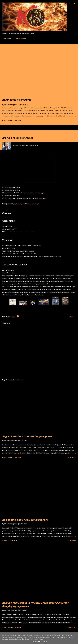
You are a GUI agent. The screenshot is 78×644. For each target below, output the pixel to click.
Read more (72, 458)
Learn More (36, 642)
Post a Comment (15, 121)
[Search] (70, 4)
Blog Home (6, 38)
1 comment (13, 541)
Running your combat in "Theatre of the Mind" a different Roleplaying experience (35, 604)
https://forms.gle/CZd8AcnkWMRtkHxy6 (25, 204)
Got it (45, 642)
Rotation (11, 317)
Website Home (20, 38)
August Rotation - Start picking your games (27, 436)
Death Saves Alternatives (17, 100)
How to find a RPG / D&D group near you (25, 520)
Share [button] (4, 121)
